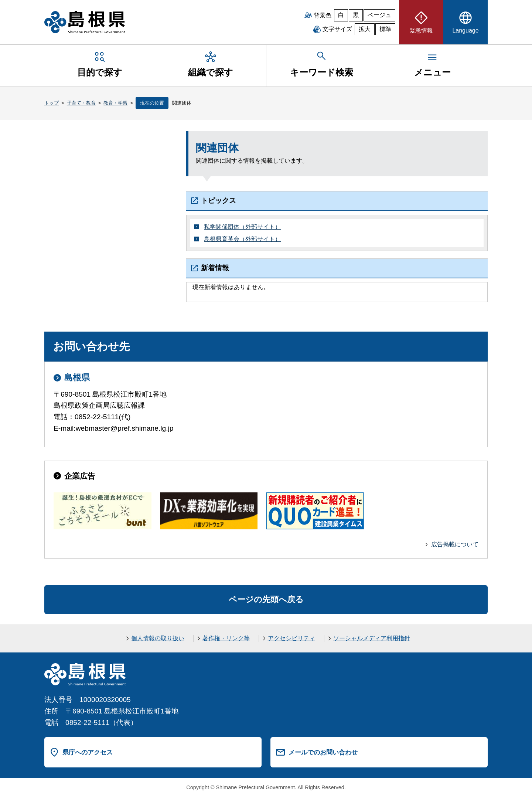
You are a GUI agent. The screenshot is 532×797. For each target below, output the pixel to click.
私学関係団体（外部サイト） (242, 227)
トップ (52, 103)
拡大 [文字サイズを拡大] (365, 29)
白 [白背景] (341, 15)
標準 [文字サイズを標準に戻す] (385, 29)
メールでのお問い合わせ (323, 752)
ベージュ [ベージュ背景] (379, 15)
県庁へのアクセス (88, 752)
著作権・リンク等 (226, 638)
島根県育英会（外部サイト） (242, 239)
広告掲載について (455, 544)
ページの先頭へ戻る (266, 599)
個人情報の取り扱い (158, 638)
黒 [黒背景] (356, 15)
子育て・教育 (81, 103)
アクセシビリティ (291, 638)
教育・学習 (115, 103)
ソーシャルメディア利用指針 (372, 638)
